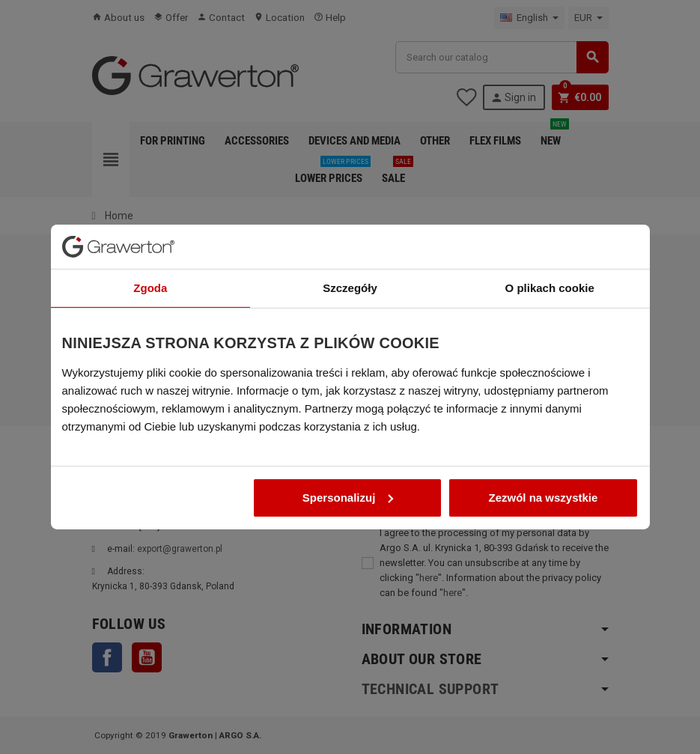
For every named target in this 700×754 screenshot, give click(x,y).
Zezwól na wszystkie (544, 491)
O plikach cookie (550, 281)
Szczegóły (350, 281)
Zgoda (150, 281)
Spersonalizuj (348, 491)
